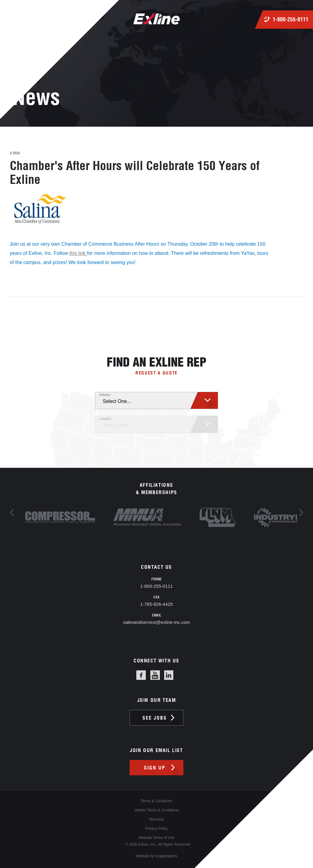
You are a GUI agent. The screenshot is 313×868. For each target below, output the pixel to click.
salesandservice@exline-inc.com (157, 622)
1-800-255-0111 (291, 19)
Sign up (155, 768)
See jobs (155, 718)
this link (78, 253)
